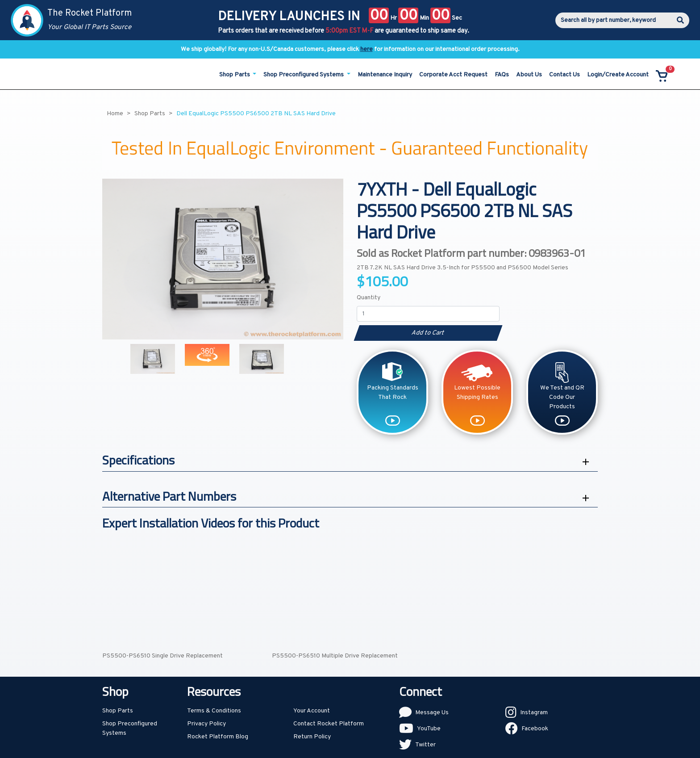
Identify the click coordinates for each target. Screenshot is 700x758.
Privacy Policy (206, 724)
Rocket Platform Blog (218, 737)
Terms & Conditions (214, 711)
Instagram (534, 713)
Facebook (535, 729)
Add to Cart (428, 333)
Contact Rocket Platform (329, 724)
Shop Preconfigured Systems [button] (304, 75)
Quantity (369, 298)
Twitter (425, 745)
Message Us (432, 713)
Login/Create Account (618, 75)
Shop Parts (118, 711)
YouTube (429, 729)
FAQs (502, 75)
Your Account (312, 711)
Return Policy (312, 737)
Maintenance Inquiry (385, 75)
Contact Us (565, 75)
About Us (529, 75)
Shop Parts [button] (235, 75)
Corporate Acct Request (453, 75)
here (367, 49)
